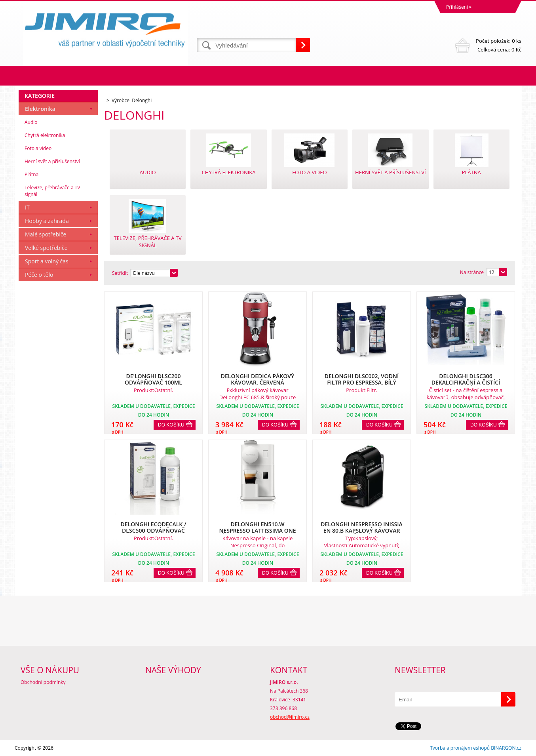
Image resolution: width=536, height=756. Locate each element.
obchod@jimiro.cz (290, 717)
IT (27, 207)
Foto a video (38, 148)
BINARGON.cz (506, 748)
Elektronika (40, 109)
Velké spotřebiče (46, 248)
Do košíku (171, 425)
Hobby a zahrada (47, 221)
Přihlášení (457, 7)
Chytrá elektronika (45, 135)
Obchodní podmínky (43, 682)
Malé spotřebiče (46, 234)
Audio (31, 122)
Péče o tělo (39, 275)
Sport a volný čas (47, 261)
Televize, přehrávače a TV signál (52, 191)
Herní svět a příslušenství (52, 161)
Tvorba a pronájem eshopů (460, 748)
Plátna (31, 174)
